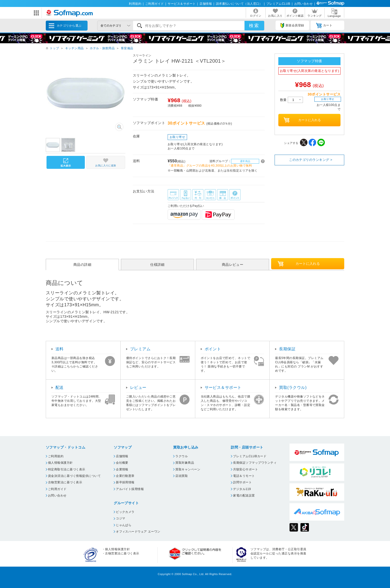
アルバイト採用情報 (130, 489)
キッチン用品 (74, 48)
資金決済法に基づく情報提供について (74, 476)
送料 (60, 349)
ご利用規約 (56, 456)
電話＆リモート (244, 476)
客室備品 (127, 48)
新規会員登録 (292, 26)
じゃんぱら (124, 525)
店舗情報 (206, 4)
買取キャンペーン (188, 469)
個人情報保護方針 (60, 463)
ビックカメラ (125, 512)
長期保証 (287, 349)
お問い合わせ (304, 4)
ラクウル (182, 456)
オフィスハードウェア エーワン (138, 532)
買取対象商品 (185, 463)
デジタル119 (242, 489)
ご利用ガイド (155, 4)
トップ (54, 48)
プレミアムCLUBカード (250, 456)
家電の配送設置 (244, 496)
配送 (60, 387)
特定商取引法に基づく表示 (67, 469)
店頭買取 (182, 476)
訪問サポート (242, 482)
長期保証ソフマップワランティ (255, 463)
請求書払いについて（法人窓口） (239, 4)
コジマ (121, 518)
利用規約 (135, 4)
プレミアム (140, 349)
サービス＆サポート (182, 4)
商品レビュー (233, 265)
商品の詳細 (82, 265)
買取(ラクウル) (293, 387)
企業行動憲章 (125, 476)
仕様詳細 (157, 265)
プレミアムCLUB (278, 4)
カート (324, 26)
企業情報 (122, 469)
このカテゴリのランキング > (311, 160)
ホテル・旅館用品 (102, 48)
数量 (292, 100)
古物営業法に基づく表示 (65, 482)
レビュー (138, 387)
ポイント (213, 349)
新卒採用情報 (125, 482)
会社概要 (122, 463)
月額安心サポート (245, 469)
